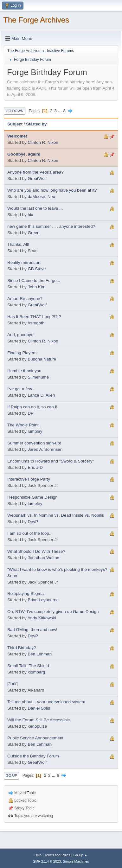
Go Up (11, 775)
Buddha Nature (42, 359)
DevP (33, 522)
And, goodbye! (21, 335)
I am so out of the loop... (30, 533)
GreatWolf (37, 179)
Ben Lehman (40, 654)
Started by (36, 124)
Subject (15, 124)
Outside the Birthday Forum (33, 756)
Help (38, 855)
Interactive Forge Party (29, 479)
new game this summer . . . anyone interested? (51, 226)
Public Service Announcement (35, 738)
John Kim (36, 287)
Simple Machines (76, 861)
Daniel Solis (39, 708)
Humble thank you (24, 371)
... (61, 111)
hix (30, 215)
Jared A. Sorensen (45, 449)
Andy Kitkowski (42, 618)
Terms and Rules (58, 855)
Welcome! (17, 136)
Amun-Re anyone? (25, 299)
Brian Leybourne (43, 600)
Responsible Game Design (32, 497)
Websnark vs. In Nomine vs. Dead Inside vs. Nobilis (56, 515)
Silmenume (38, 377)
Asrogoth (36, 323)
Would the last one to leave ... (35, 208)
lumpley (35, 431)
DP (31, 413)
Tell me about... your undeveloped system (46, 702)
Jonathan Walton (43, 558)
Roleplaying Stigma (26, 594)
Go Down (15, 111)
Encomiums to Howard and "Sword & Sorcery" (51, 461)
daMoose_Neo (41, 197)
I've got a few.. (21, 389)
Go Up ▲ (80, 855)
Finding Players (22, 353)
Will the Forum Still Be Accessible (39, 720)
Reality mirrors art (24, 262)
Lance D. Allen (41, 395)
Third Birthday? (22, 648)
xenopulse (37, 726)
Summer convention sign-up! (34, 443)
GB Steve (37, 269)
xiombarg (36, 672)
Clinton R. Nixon (43, 142)
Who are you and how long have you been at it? (52, 190)
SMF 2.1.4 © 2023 (47, 861)
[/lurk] (13, 684)
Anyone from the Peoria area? (35, 172)
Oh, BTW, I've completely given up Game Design (53, 612)
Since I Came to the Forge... (34, 281)
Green (33, 233)
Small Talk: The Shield (28, 666)
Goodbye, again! (24, 154)
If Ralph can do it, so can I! (32, 407)
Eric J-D (35, 467)
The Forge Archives (36, 20)
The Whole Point (23, 425)
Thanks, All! (18, 244)
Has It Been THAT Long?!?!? (34, 317)
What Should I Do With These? (36, 551)
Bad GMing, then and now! (32, 630)
